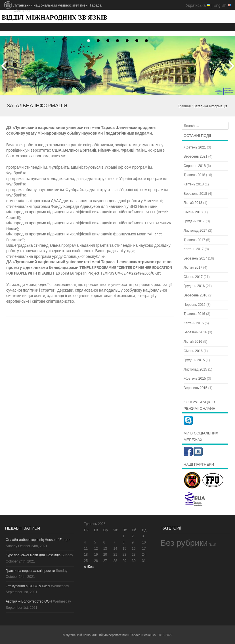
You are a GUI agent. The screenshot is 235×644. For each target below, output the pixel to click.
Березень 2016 (195, 332)
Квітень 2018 (194, 184)
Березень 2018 (195, 194)
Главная (184, 106)
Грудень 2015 (194, 360)
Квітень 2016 (194, 323)
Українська (196, 5)
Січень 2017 (193, 277)
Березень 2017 (195, 258)
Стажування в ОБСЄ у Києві (28, 586)
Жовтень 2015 (195, 379)
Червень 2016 (195, 305)
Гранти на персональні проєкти (30, 571)
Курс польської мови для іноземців (33, 555)
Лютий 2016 (193, 342)
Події (212, 545)
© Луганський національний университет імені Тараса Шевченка (109, 635)
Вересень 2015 (196, 388)
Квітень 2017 (194, 249)
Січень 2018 (193, 212)
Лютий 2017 (193, 267)
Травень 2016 (194, 314)
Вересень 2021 (196, 156)
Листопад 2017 (195, 231)
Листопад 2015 (195, 369)
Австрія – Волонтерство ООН (29, 601)
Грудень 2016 (194, 286)
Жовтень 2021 (195, 147)
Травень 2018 (194, 175)
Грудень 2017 (194, 221)
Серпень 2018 (195, 166)
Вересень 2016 (196, 295)
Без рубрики (184, 543)
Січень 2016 (193, 351)
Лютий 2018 (193, 203)
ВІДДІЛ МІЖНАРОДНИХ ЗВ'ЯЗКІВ (54, 17)
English (220, 5)
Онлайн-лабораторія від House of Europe (38, 540)
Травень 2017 (194, 240)
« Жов (89, 567)
